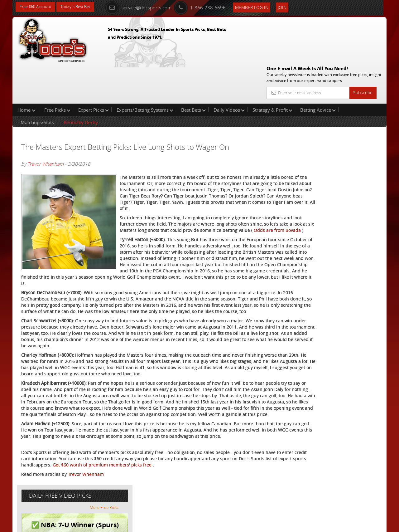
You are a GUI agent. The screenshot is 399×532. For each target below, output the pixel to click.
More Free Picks (358, 104)
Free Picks (57, 70)
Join (291, 7)
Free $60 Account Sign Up (324, 219)
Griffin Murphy (325, 145)
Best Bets (193, 70)
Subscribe (363, 48)
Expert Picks (94, 70)
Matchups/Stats (37, 82)
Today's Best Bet (80, 7)
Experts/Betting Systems (145, 70)
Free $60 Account (37, 7)
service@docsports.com (147, 7)
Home (26, 70)
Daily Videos (229, 70)
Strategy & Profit (272, 70)
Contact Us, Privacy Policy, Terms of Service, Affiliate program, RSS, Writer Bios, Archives (237, 525)
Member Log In (260, 7)
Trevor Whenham (46, 124)
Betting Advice (318, 70)
